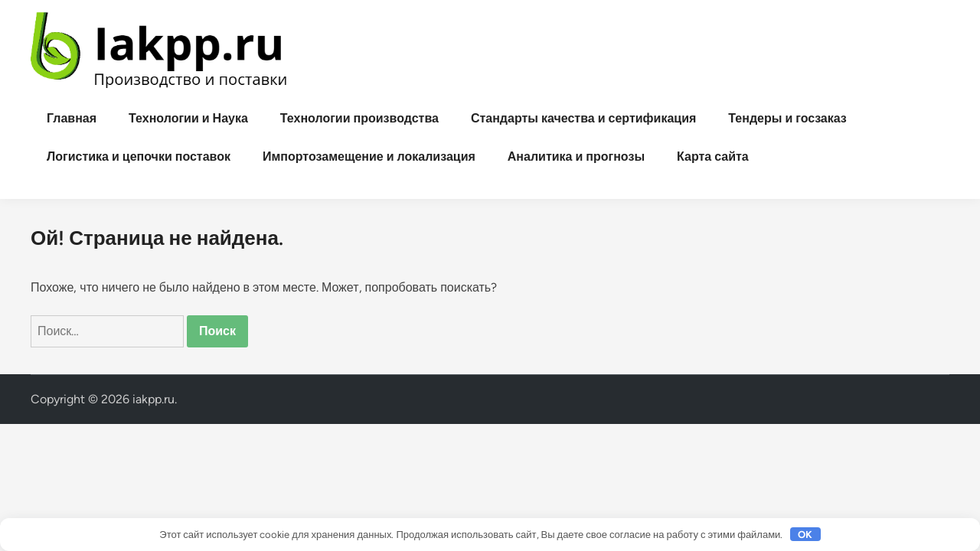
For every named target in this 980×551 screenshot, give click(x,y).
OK (805, 535)
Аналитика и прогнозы (576, 156)
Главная (72, 118)
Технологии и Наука (188, 118)
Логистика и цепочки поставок (139, 156)
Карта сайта (713, 156)
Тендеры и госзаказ (787, 118)
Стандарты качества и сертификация (583, 118)
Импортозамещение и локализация (369, 156)
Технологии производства (359, 118)
